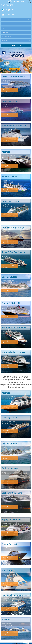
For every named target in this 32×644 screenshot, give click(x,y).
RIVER (12, 10)
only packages (10, 14)
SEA (5, 10)
